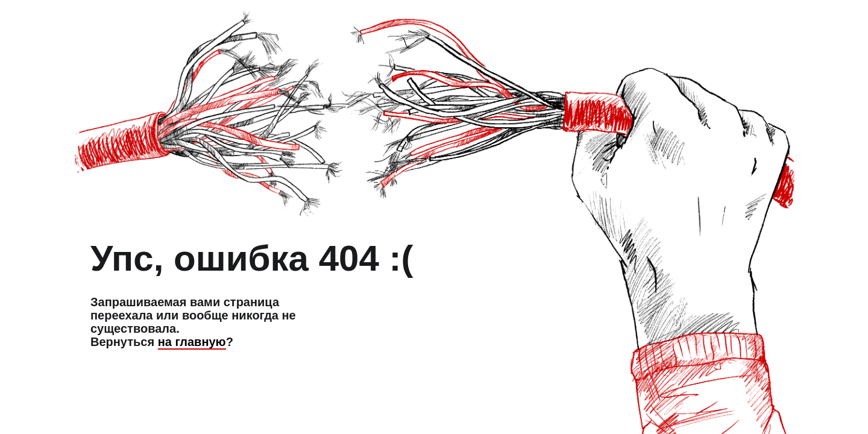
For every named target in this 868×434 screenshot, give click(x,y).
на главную (192, 342)
